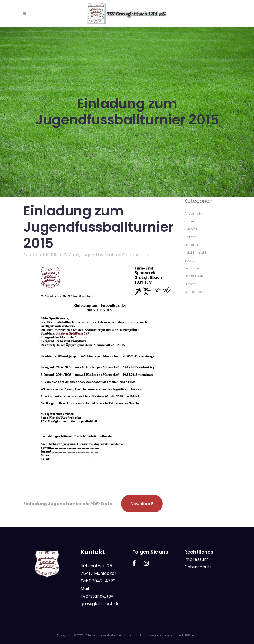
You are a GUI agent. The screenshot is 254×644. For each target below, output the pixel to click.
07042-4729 (102, 581)
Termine (192, 268)
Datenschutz (198, 567)
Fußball (71, 255)
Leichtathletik (196, 253)
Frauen (190, 221)
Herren (190, 237)
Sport (189, 260)
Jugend (89, 255)
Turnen (190, 284)
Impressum (196, 559)
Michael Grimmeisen (126, 255)
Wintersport (195, 292)
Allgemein (193, 213)
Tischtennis (194, 276)
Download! (142, 504)
